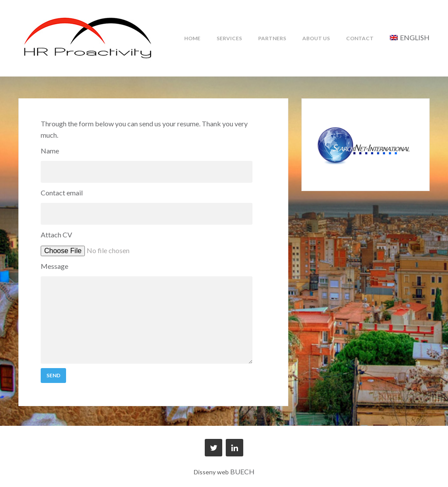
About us (316, 38)
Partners (272, 38)
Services (229, 38)
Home (192, 38)
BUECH (242, 471)
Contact (360, 38)
